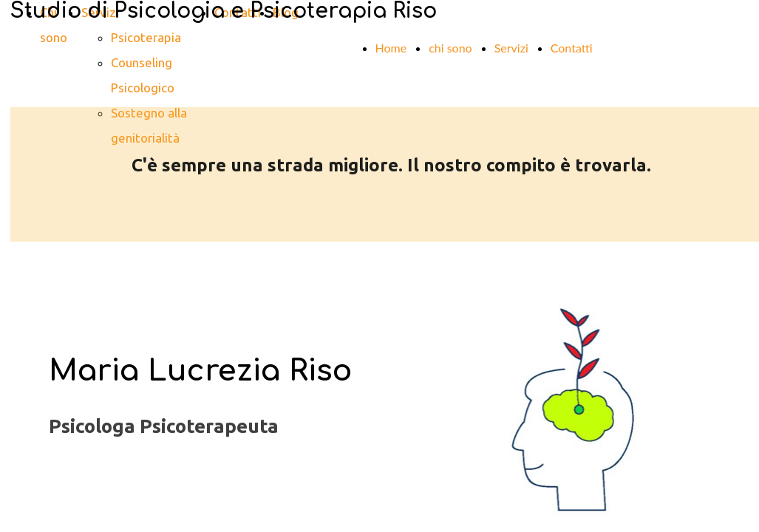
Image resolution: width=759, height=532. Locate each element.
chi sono (450, 48)
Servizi (511, 48)
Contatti (572, 48)
